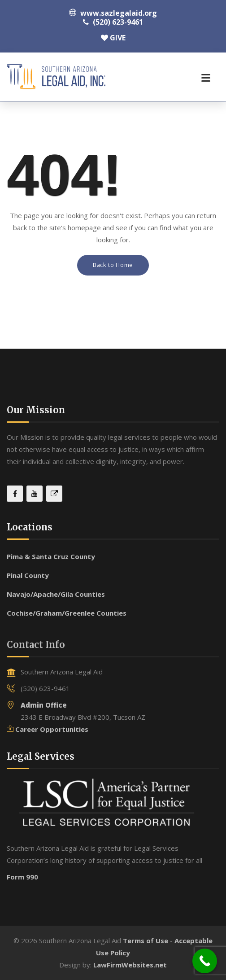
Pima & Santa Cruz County (51, 556)
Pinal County (28, 575)
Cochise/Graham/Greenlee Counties (67, 613)
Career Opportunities (52, 729)
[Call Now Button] (205, 961)
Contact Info (36, 645)
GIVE (113, 38)
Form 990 (22, 877)
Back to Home (113, 265)
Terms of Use (146, 941)
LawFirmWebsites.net (130, 965)
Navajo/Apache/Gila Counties (56, 594)
